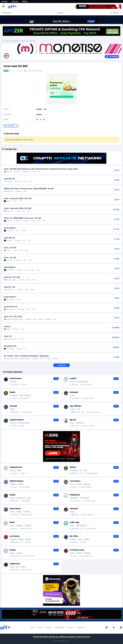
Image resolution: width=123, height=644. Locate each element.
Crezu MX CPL (9, 179)
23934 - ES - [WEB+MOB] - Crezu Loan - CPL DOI (22, 218)
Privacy (49, 628)
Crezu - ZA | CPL (10, 257)
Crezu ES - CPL (10, 287)
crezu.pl (7, 326)
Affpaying (15, 1)
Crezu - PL (8, 336)
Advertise (80, 628)
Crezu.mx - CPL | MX (12, 277)
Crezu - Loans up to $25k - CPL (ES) (18, 208)
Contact (70, 628)
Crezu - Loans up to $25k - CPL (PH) (18, 198)
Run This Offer (11, 126)
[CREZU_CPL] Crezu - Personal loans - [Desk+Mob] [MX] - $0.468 (29, 189)
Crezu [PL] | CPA (10, 346)
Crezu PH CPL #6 (11, 307)
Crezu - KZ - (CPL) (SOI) (13, 317)
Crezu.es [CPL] (10, 228)
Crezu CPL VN (9, 238)
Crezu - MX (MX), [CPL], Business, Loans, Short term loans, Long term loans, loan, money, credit (41, 169)
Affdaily (25, 1)
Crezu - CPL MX (10, 248)
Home (7, 41)
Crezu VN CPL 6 (10, 297)
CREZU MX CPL (10, 267)
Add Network (59, 628)
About (40, 628)
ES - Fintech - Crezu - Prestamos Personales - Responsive (26, 356)
